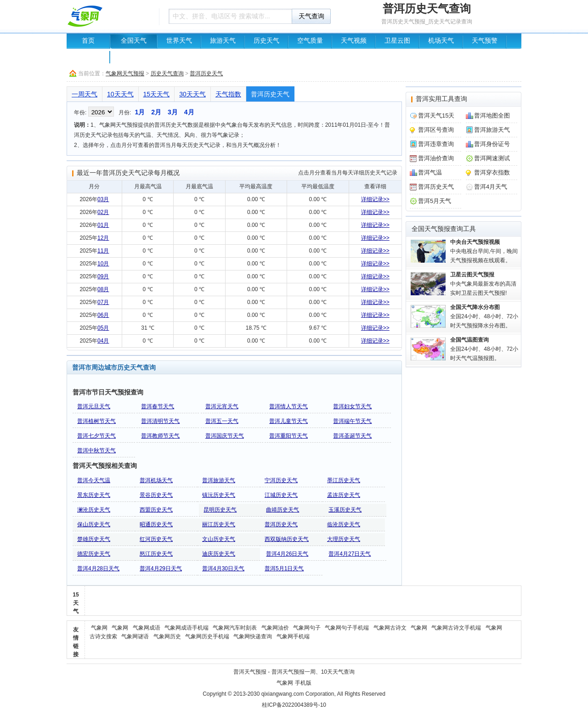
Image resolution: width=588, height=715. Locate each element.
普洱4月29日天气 (161, 569)
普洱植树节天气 (96, 421)
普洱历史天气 (206, 73)
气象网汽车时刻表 (235, 628)
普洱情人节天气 (288, 406)
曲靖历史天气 (283, 510)
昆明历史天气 (220, 510)
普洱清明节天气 (160, 421)
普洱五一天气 (222, 421)
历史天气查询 (167, 73)
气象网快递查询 (253, 636)
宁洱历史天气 (281, 480)
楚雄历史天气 (94, 539)
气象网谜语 (135, 636)
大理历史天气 (344, 539)
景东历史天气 (94, 495)
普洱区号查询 (436, 130)
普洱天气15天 (436, 115)
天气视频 (354, 41)
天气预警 (485, 41)
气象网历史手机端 (207, 636)
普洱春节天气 (158, 406)
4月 (189, 112)
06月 (103, 315)
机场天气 (441, 41)
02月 (103, 212)
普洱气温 (430, 172)
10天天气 (120, 94)
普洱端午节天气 (352, 421)
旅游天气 (223, 41)
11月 (103, 251)
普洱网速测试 (492, 158)
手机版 (303, 683)
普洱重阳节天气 (288, 436)
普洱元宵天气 (222, 406)
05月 (103, 328)
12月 (103, 238)
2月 (156, 112)
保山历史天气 (94, 524)
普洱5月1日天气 (284, 569)
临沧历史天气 (344, 524)
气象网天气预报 (125, 73)
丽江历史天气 (219, 524)
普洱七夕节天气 (96, 436)
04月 (103, 341)
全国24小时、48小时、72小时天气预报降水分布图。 (484, 316)
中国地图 (88, 56)
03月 (103, 199)
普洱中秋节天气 (96, 450)
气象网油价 (275, 628)
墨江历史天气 (344, 480)
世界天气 (179, 41)
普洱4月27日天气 (350, 554)
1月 (140, 112)
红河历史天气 (156, 539)
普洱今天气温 (94, 480)
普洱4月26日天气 (287, 554)
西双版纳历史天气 (287, 539)
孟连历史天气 (344, 495)
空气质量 (310, 41)
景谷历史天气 (156, 495)
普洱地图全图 (492, 115)
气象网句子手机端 (347, 628)
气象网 (99, 628)
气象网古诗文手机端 (456, 628)
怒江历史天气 (156, 554)
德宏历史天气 (94, 554)
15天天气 (157, 94)
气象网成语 (147, 628)
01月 (103, 225)
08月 (103, 289)
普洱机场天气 (156, 480)
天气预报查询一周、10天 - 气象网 (110, 16)
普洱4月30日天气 (223, 569)
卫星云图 (397, 41)
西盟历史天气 (156, 510)
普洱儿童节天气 (288, 421)
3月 (173, 112)
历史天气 (266, 41)
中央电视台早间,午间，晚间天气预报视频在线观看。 (484, 251)
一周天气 (85, 94)
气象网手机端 (293, 636)
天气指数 (228, 94)
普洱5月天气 (435, 201)
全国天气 (134, 41)
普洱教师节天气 (160, 436)
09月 (103, 276)
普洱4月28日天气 (98, 569)
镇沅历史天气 (219, 495)
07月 (103, 302)
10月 (103, 264)
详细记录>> (375, 199)
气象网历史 (167, 636)
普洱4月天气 (491, 187)
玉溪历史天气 (345, 510)
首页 (88, 41)
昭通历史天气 (156, 524)
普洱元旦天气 (94, 406)
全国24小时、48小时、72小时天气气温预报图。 (484, 349)
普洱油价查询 (436, 158)
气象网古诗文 (390, 628)
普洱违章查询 (436, 144)
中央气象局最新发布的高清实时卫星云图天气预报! (483, 284)
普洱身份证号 (492, 144)
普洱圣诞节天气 (352, 436)
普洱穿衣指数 (492, 172)
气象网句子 (307, 628)
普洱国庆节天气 (225, 436)
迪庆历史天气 (219, 554)
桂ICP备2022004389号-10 (294, 705)
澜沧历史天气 (94, 510)
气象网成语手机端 (187, 628)
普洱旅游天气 (219, 480)
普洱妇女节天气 (352, 406)
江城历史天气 (281, 495)
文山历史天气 (219, 539)
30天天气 (192, 94)
